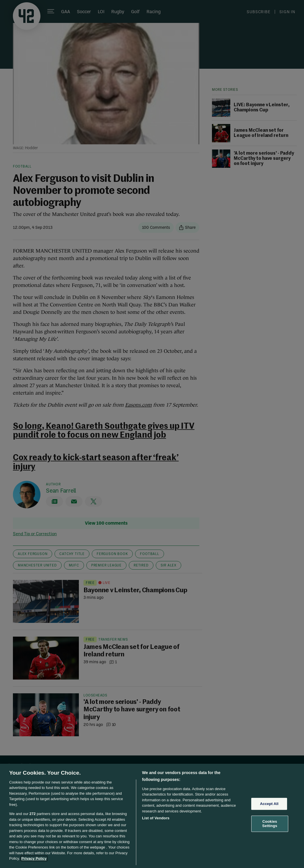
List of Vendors (156, 818)
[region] (152, 816)
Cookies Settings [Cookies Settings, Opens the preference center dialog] (270, 824)
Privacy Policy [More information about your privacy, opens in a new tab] (34, 858)
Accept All (269, 804)
